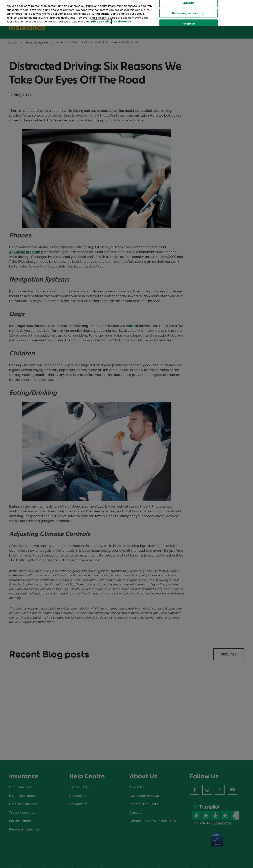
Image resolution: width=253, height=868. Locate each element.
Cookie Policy (121, 22)
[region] (126, 13)
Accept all (189, 24)
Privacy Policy (101, 22)
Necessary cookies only (189, 13)
